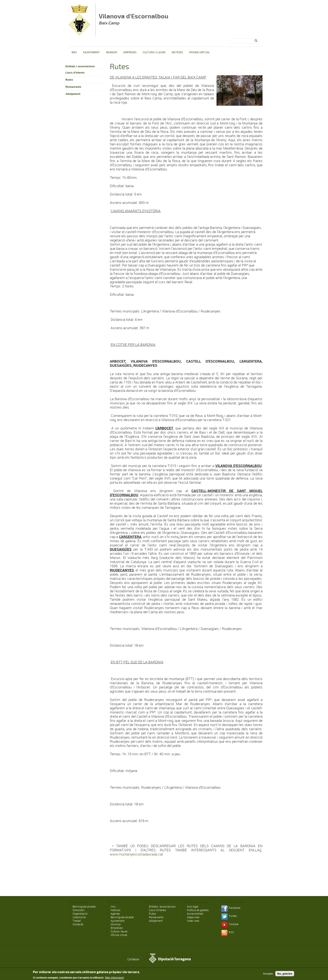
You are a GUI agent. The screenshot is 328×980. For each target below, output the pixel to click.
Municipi (112, 52)
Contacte (78, 924)
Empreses (130, 52)
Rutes (69, 80)
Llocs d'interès (75, 73)
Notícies (177, 52)
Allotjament (73, 94)
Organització (80, 914)
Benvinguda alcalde (84, 906)
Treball (77, 921)
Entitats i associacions (80, 66)
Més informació (114, 978)
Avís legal (193, 906)
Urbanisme (79, 917)
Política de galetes (198, 910)
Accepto (268, 974)
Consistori (79, 910)
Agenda (115, 914)
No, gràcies (285, 974)
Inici (74, 52)
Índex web (193, 921)
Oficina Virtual (200, 52)
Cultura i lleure (154, 52)
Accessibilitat (195, 914)
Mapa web (193, 917)
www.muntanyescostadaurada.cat (136, 854)
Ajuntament (91, 52)
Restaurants (73, 87)
